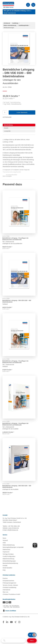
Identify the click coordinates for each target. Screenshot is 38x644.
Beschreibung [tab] (8, 125)
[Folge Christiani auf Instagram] (19, 623)
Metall (5, 13)
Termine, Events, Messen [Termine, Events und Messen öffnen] (10, 586)
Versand (5, 541)
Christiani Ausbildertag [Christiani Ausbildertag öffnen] (9, 588)
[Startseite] (7, 23)
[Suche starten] (4, 641)
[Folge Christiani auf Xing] (15, 623)
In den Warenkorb (22, 112)
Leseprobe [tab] (7, 131)
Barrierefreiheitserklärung (10, 564)
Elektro (29, 11)
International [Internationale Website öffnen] (6, 591)
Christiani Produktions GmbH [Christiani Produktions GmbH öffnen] (11, 595)
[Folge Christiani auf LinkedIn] (7, 623)
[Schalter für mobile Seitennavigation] (32, 641)
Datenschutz (6, 550)
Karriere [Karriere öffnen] (5, 579)
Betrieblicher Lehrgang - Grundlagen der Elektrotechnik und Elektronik (16, 238)
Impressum (6, 553)
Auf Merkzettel (7, 117)
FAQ (4, 571)
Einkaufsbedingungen (9, 562)
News (4, 539)
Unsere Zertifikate (9, 612)
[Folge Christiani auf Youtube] (11, 623)
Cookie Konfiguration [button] (9, 557)
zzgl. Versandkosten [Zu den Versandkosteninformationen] (14, 607)
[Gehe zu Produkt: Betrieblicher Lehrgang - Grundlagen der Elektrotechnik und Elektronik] (19, 211)
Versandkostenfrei (15, 103)
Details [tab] (6, 128)
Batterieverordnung (8, 560)
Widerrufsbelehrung (9, 546)
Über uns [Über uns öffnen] (5, 593)
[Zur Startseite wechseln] (8, 3)
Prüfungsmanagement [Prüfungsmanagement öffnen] (9, 584)
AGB (4, 544)
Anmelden (28, 5)
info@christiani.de (13, 531)
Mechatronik (12, 13)
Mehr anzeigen (7, 176)
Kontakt (5, 566)
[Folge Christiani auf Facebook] (3, 623)
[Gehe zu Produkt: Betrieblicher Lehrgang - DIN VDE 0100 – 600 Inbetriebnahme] (19, 274)
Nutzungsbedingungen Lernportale (13, 548)
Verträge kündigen (8, 555)
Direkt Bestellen (7, 569)
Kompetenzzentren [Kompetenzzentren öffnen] (8, 581)
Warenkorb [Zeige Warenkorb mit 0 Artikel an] (33, 5)
